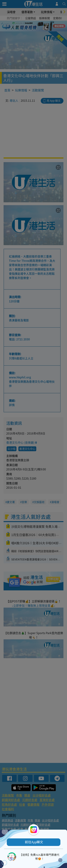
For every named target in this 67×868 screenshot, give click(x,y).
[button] (34, 842)
